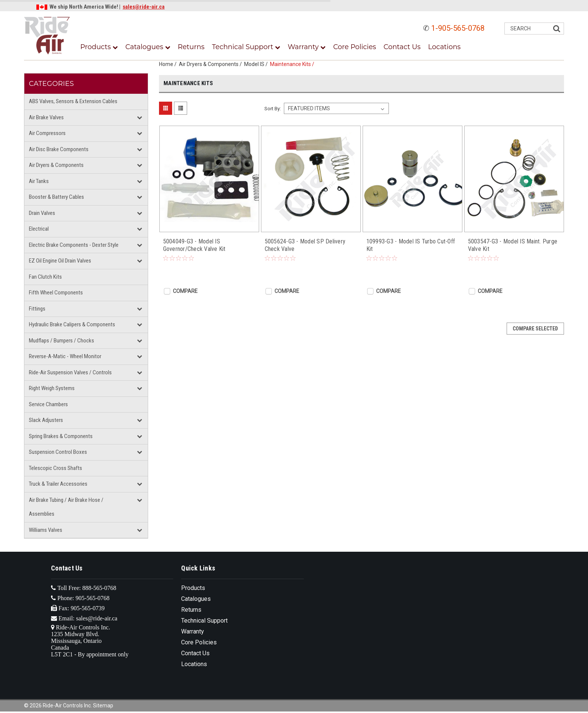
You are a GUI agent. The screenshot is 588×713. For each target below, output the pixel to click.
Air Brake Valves (46, 117)
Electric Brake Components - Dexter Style (74, 245)
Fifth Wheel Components (56, 293)
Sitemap (103, 705)
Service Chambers (48, 404)
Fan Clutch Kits (45, 277)
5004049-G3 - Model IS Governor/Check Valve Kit (194, 245)
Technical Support (246, 47)
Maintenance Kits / (293, 64)
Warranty (307, 47)
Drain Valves (42, 213)
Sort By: (273, 109)
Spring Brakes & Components (61, 436)
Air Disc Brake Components (59, 149)
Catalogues (148, 47)
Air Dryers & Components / (211, 64)
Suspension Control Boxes (58, 452)
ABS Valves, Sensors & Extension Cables (73, 101)
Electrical (39, 229)
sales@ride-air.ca (144, 7)
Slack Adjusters (46, 420)
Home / (169, 64)
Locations (445, 47)
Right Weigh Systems (52, 388)
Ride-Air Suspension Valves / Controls (70, 372)
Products (99, 47)
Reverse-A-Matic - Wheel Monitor (65, 356)
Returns (191, 47)
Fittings (37, 309)
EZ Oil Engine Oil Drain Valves (60, 261)
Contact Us (402, 47)
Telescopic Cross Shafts (55, 468)
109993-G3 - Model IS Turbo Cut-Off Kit (411, 245)
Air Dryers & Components (56, 165)
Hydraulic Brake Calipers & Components (72, 324)
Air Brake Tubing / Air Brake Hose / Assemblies (66, 507)
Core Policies (354, 47)
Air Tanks (39, 181)
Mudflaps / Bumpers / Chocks (61, 341)
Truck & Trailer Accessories (58, 484)
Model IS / (257, 64)
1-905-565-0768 (458, 28)
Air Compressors (47, 133)
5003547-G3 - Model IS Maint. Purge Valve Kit (513, 245)
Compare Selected (535, 329)
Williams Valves (46, 530)
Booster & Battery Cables (56, 197)
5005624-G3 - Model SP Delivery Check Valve (305, 245)
